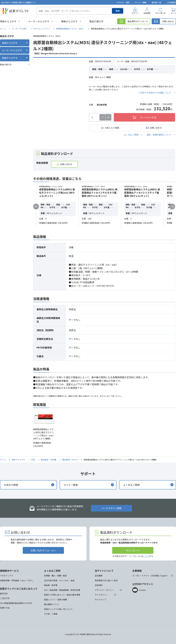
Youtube (142, 590)
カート (173, 13)
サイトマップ (100, 600)
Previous (36, 207)
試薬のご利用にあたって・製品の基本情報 (62, 595)
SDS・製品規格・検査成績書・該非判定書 (62, 590)
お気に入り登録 (112, 128)
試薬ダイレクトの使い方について (58, 609)
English (164, 576)
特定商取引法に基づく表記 (106, 580)
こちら (146, 556)
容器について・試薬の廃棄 (55, 600)
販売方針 (4, 594)
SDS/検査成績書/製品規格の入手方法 (16, 603)
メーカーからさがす (39, 21)
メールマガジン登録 (112, 508)
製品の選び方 (96, 21)
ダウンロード (133, 550)
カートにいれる (148, 117)
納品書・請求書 (51, 585)
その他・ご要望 (51, 614)
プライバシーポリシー (104, 590)
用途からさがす (8, 21)
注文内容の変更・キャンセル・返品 (59, 580)
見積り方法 (5, 608)
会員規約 (99, 585)
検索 (118, 11)
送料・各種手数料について (159, 135)
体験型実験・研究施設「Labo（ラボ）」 (17, 580)
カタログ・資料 (123, 2)
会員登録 (147, 13)
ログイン (135, 13)
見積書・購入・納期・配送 (55, 576)
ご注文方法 (5, 598)
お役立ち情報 (11, 485)
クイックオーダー (161, 13)
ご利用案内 (171, 2)
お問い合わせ (156, 128)
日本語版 (155, 576)
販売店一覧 (156, 2)
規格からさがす (69, 21)
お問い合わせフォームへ (43, 550)
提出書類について (52, 604)
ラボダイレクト (7, 576)
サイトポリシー (101, 595)
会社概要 (99, 576)
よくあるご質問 (131, 135)
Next (172, 207)
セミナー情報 (141, 2)
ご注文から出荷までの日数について (155, 93)
